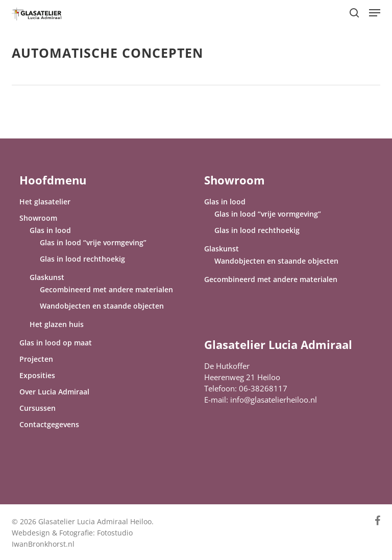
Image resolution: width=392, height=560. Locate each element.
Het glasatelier (45, 202)
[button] (375, 13)
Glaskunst (47, 277)
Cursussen (38, 408)
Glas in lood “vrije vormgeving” (93, 242)
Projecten (36, 359)
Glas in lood (50, 230)
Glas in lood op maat (56, 343)
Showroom (38, 218)
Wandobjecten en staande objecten (102, 306)
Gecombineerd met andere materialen (106, 289)
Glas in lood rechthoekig (82, 259)
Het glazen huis (57, 324)
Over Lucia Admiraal (54, 392)
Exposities (37, 375)
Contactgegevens (49, 424)
